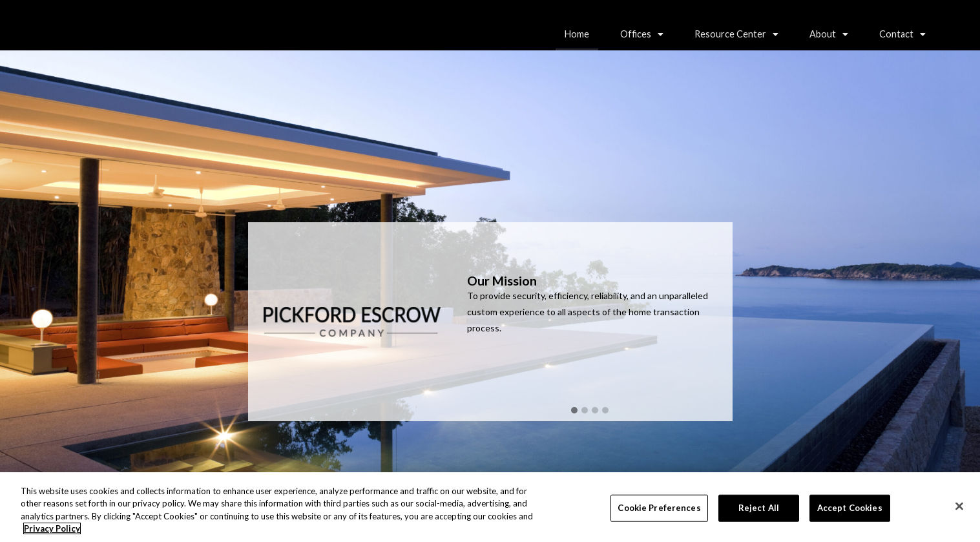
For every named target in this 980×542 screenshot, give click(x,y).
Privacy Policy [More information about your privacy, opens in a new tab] (52, 530)
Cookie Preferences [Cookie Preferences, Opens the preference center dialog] (659, 508)
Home (577, 34)
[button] (642, 34)
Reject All (759, 508)
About (829, 34)
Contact (902, 34)
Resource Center (736, 34)
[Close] (959, 507)
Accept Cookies (850, 508)
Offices (642, 34)
